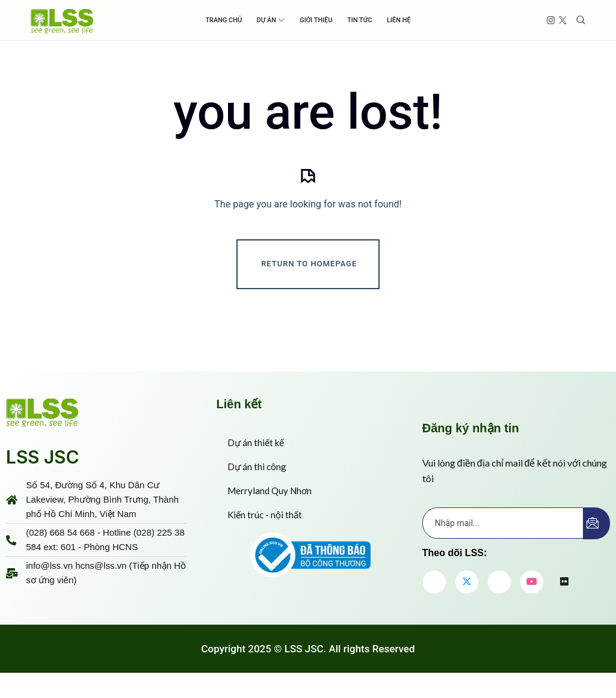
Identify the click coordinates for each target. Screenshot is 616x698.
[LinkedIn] (499, 596)
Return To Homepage (309, 277)
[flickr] (564, 596)
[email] (503, 537)
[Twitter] (467, 596)
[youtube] (532, 596)
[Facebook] (434, 596)
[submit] (596, 537)
